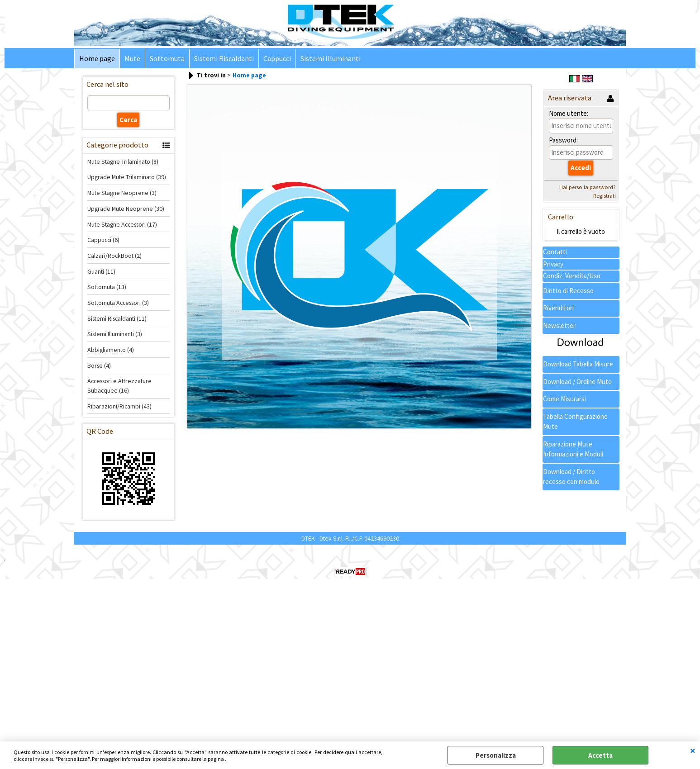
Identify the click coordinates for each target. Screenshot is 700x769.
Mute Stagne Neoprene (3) (122, 193)
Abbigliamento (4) (111, 350)
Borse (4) (99, 366)
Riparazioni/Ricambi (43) (119, 406)
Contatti (555, 252)
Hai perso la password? (588, 187)
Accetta (600, 755)
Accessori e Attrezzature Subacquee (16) (119, 386)
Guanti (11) (101, 271)
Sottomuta (167, 59)
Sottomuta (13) (107, 287)
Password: (563, 140)
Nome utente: (569, 113)
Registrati (605, 196)
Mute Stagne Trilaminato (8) (123, 161)
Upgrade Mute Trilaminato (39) (127, 177)
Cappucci (277, 59)
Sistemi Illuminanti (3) (115, 334)
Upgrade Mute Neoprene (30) (126, 209)
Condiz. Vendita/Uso (572, 276)
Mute (132, 59)
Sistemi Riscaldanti (224, 59)
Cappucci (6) (103, 240)
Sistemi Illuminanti (331, 59)
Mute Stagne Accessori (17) (122, 224)
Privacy (553, 264)
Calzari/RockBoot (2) (114, 256)
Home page (97, 59)
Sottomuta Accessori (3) (118, 303)
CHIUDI (693, 750)
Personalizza (496, 755)
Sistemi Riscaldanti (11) (117, 318)
